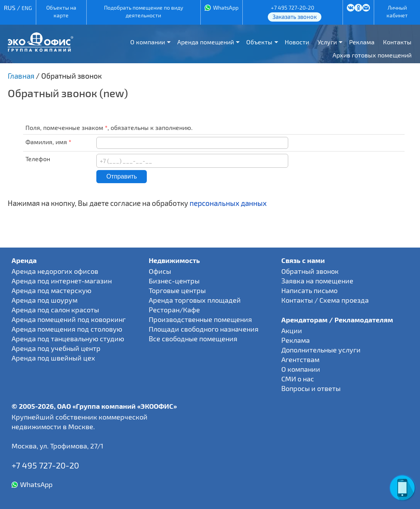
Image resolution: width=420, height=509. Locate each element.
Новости (297, 42)
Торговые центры (177, 290)
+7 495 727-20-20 (292, 8)
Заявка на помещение (317, 281)
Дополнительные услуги (321, 350)
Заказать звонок (295, 17)
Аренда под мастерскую (51, 290)
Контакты (397, 42)
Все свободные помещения (193, 339)
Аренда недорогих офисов (55, 271)
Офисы (160, 271)
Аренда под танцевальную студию (68, 339)
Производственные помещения (200, 319)
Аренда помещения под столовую (67, 329)
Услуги (327, 42)
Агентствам (300, 359)
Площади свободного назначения (204, 329)
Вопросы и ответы (311, 388)
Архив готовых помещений (372, 55)
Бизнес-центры (174, 281)
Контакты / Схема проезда (325, 300)
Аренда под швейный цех (53, 358)
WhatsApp (226, 8)
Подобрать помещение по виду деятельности (144, 11)
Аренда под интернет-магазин (62, 281)
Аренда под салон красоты (55, 310)
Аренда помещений (206, 42)
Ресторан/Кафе (174, 310)
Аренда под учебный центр (56, 348)
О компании (148, 42)
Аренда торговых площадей (195, 300)
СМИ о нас (298, 379)
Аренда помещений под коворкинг (69, 319)
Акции (292, 330)
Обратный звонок (310, 271)
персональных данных (228, 203)
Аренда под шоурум (45, 300)
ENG (27, 8)
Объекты (259, 42)
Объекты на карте (61, 11)
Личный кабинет (397, 11)
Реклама (362, 42)
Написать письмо (309, 290)
